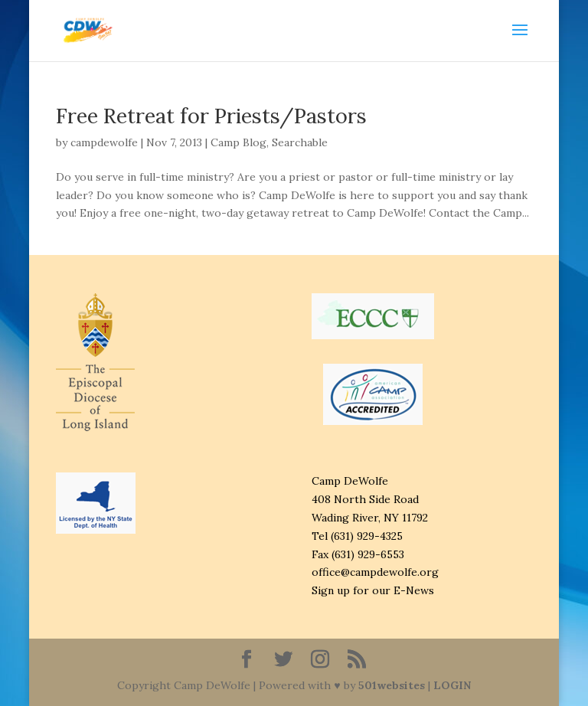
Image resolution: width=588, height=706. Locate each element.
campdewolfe (104, 142)
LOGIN (452, 685)
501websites (392, 685)
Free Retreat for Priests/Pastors (211, 116)
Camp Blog (238, 142)
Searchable (300, 142)
